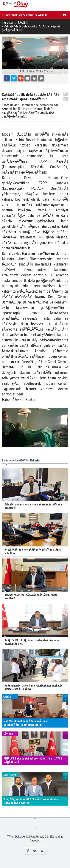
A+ (66, 94)
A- (66, 99)
